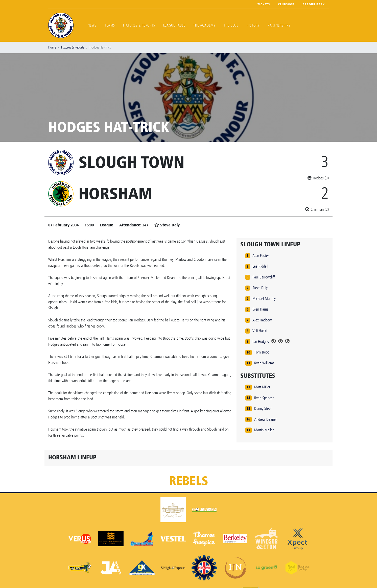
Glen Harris (260, 309)
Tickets (264, 4)
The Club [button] (231, 25)
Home (52, 47)
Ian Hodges (261, 342)
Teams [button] (110, 25)
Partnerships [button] (279, 25)
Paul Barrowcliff (264, 277)
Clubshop (286, 4)
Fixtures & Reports (139, 25)
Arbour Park (314, 4)
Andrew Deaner (265, 419)
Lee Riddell (260, 266)
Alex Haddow (262, 320)
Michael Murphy (264, 299)
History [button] (253, 25)
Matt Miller (262, 387)
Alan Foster (261, 256)
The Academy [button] (204, 25)
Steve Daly (260, 288)
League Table (174, 25)
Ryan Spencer (264, 398)
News (92, 25)
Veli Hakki (260, 331)
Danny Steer (263, 408)
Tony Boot (261, 352)
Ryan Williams (264, 363)
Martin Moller (264, 430)
